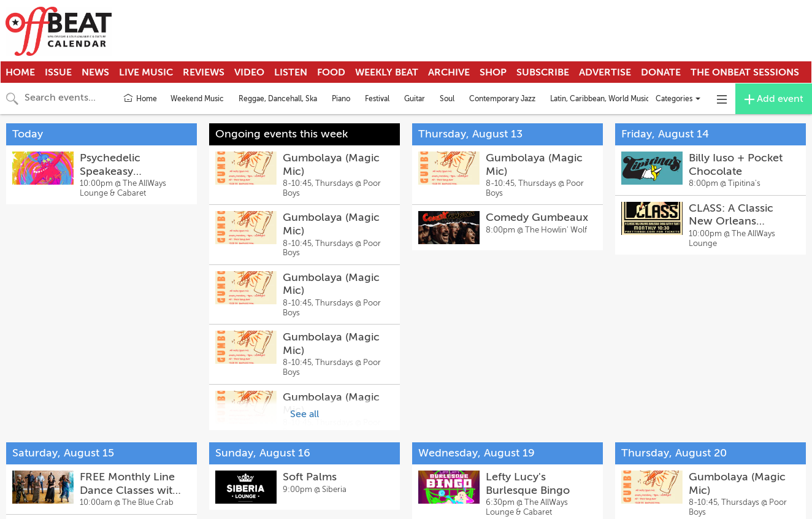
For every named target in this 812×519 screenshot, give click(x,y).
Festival (377, 99)
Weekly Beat (387, 72)
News (95, 72)
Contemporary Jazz (502, 99)
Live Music (146, 72)
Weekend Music (197, 99)
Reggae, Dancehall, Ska (278, 99)
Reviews (204, 72)
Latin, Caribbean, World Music (600, 99)
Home (20, 72)
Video (249, 72)
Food (331, 72)
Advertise (605, 72)
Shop (493, 72)
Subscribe (543, 72)
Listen (291, 72)
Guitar (415, 99)
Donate (661, 72)
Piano (341, 99)
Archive (449, 72)
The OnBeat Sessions (745, 72)
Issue (58, 72)
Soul (447, 99)
